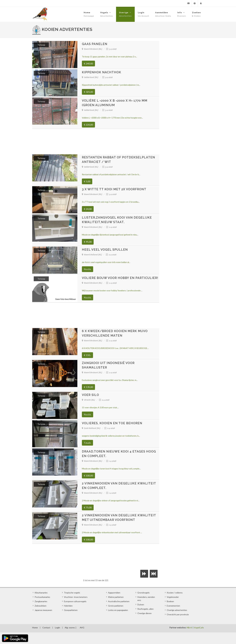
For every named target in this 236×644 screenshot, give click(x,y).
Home (35, 628)
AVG (82, 628)
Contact (46, 628)
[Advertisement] (96, 142)
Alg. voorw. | (71, 628)
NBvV (189, 628)
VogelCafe (199, 628)
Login (57, 628)
